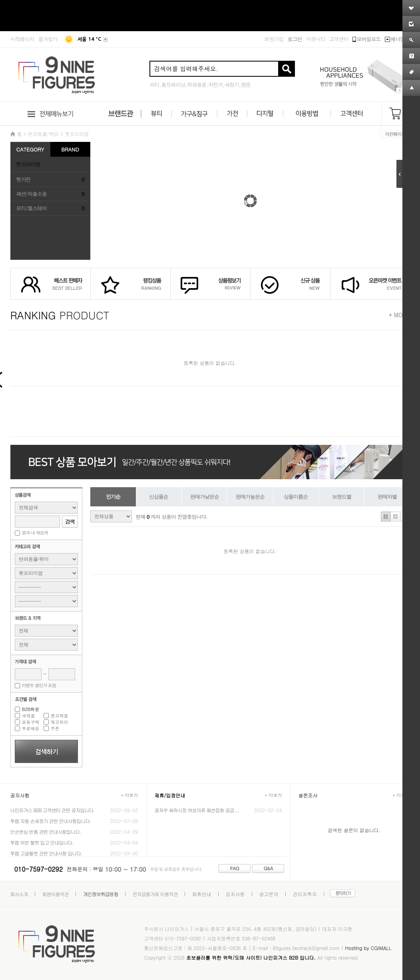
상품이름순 (296, 497)
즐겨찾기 (48, 39)
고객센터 (339, 39)
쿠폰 (55, 728)
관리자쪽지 (305, 894)
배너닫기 (397, 39)
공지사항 (235, 894)
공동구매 (31, 722)
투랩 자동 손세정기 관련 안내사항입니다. (51, 821)
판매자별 (387, 497)
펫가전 (24, 179)
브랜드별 (342, 497)
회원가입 (274, 39)
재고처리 (60, 722)
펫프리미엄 (77, 134)
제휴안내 (202, 894)
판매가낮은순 (205, 497)
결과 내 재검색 (35, 533)
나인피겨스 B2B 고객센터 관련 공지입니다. (53, 810)
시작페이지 (22, 39)
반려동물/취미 (43, 134)
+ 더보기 (129, 795)
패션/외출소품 (32, 194)
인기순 (113, 497)
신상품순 (159, 497)
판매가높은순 (250, 497)
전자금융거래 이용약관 (155, 894)
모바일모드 (367, 39)
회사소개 (19, 894)
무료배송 (31, 728)
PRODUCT (60, 315)
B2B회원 (31, 709)
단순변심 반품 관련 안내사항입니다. (46, 832)
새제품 (29, 716)
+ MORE (399, 315)
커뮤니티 (316, 39)
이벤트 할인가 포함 (39, 685)
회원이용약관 (56, 894)
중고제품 (60, 716)
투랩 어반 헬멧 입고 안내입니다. (42, 842)
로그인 (295, 39)
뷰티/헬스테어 (32, 208)
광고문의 (269, 894)
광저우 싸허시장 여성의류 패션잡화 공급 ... (197, 810)
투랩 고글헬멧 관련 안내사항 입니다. (46, 853)
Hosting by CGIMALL (368, 948)
